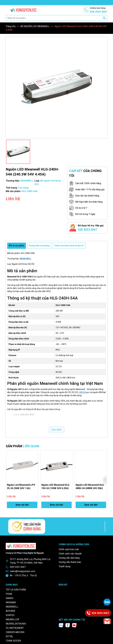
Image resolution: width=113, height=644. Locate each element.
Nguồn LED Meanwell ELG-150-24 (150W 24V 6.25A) (56, 486)
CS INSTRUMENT (15, 628)
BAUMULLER (12, 619)
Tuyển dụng (65, 566)
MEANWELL (12, 607)
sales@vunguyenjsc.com (23, 571)
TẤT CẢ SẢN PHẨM (16, 590)
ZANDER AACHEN (15, 632)
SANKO (10, 598)
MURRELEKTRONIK (16, 624)
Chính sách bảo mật (69, 549)
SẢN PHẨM (22, 446)
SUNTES (10, 615)
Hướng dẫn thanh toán (70, 562)
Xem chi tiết (22, 505)
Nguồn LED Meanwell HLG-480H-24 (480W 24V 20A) (90, 486)
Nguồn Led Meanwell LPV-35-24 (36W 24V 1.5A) (21, 486)
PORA (9, 594)
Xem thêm (57, 429)
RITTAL (9, 636)
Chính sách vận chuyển (70, 554)
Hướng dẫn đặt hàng (69, 558)
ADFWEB (10, 611)
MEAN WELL (26, 259)
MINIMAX (11, 602)
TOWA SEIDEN (13, 641)
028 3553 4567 (87, 230)
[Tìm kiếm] (104, 18)
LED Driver (84, 392)
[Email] (107, 621)
